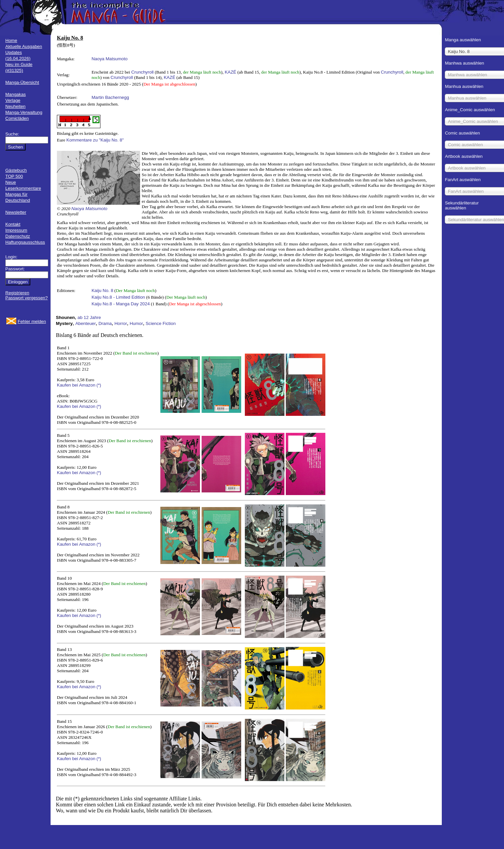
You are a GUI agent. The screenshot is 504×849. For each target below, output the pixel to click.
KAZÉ (230, 72)
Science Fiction (161, 323)
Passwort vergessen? (26, 298)
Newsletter (16, 212)
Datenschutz (18, 236)
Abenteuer (85, 323)
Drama (105, 323)
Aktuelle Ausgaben (24, 46)
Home (11, 40)
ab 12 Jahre (89, 317)
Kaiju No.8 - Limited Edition (118, 297)
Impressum (16, 230)
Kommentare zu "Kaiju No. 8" (95, 140)
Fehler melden (32, 321)
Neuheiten (15, 106)
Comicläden (17, 118)
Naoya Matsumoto (109, 59)
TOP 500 (14, 176)
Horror (121, 323)
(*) (99, 385)
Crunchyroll (142, 72)
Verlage (13, 100)
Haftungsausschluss (25, 242)
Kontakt (13, 224)
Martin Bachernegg (110, 97)
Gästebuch (16, 170)
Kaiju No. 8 (102, 290)
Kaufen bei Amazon (76, 385)
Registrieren (17, 293)
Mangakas (16, 94)
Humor (136, 323)
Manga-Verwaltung (24, 112)
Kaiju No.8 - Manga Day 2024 (121, 304)
